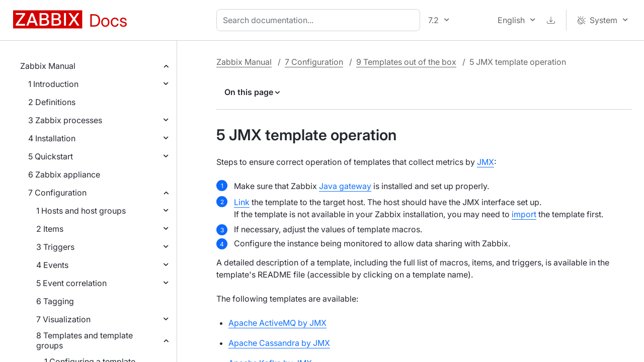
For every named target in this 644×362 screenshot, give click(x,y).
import (524, 214)
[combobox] (320, 20)
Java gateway (345, 186)
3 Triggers (55, 247)
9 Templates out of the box (406, 62)
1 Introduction (53, 84)
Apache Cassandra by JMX (279, 343)
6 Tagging (55, 301)
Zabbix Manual (48, 66)
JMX (486, 162)
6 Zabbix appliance (64, 174)
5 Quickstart (51, 156)
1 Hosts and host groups (81, 211)
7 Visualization (63, 319)
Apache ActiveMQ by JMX (277, 323)
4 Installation (52, 138)
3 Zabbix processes (65, 120)
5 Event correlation (71, 283)
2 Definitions (52, 102)
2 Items (50, 229)
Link (242, 202)
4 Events (52, 265)
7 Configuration (57, 193)
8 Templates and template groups (85, 340)
